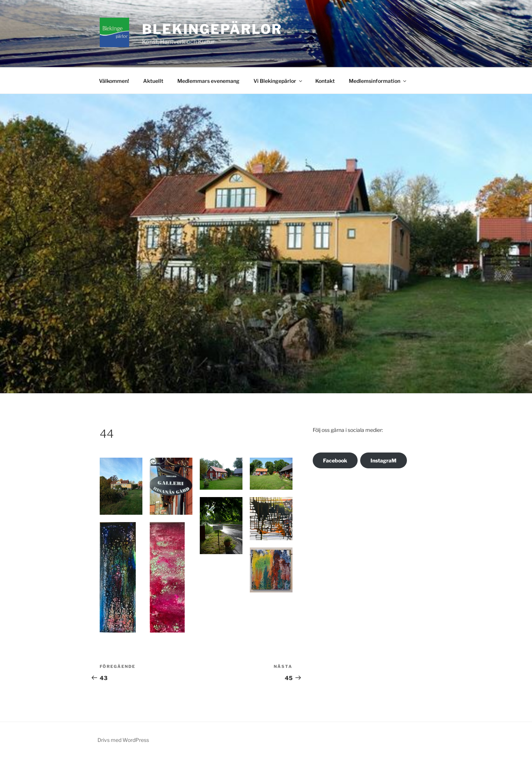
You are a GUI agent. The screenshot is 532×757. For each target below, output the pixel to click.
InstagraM (384, 460)
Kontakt (325, 81)
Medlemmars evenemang (208, 81)
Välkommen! (114, 81)
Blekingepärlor (212, 29)
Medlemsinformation (378, 81)
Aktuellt (153, 81)
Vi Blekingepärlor (278, 81)
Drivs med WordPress (123, 740)
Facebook (335, 460)
